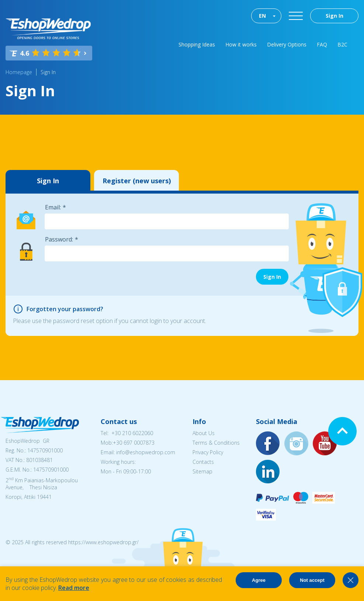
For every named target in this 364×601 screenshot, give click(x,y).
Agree (259, 580)
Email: (53, 207)
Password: (59, 239)
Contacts (203, 462)
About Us (204, 433)
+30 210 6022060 (132, 433)
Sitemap (202, 471)
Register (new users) (137, 181)
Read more (74, 588)
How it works (241, 44)
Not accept (312, 580)
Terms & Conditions (216, 443)
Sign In (334, 16)
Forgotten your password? (65, 309)
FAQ (322, 44)
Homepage (19, 72)
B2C (342, 44)
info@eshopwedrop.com (146, 452)
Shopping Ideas (197, 44)
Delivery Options (287, 44)
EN (262, 16)
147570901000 (45, 450)
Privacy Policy (208, 452)
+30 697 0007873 (134, 443)
